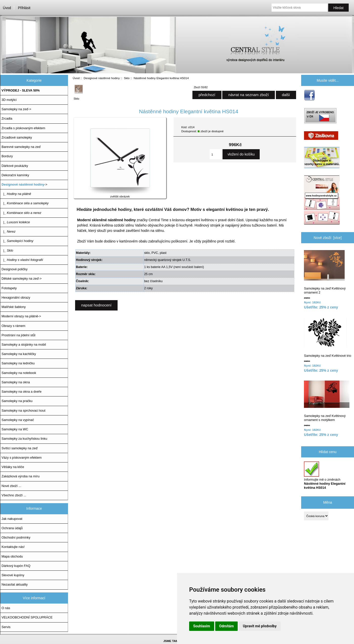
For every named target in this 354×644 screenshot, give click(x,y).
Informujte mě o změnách (325, 476)
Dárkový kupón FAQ (16, 566)
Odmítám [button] (227, 626)
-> (24, 184)
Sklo (127, 78)
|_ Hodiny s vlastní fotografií (22, 260)
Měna (328, 502)
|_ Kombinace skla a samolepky (25, 203)
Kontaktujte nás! (13, 547)
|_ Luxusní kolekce (16, 222)
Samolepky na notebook (19, 373)
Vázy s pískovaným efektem (22, 458)
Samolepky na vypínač (18, 420)
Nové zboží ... (11, 486)
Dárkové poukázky (15, 166)
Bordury (7, 156)
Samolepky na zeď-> (16, 109)
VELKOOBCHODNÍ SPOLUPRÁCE (27, 617)
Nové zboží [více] (328, 238)
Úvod (7, 8)
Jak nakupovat (12, 519)
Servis (6, 627)
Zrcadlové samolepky (17, 137)
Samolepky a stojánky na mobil (24, 345)
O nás (6, 608)
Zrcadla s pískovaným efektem (23, 128)
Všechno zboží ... (14, 495)
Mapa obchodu (12, 556)
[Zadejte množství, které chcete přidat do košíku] (216, 154)
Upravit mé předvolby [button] (260, 626)
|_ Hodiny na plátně (16, 194)
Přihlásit (24, 8)
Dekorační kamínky (15, 175)
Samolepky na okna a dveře (21, 392)
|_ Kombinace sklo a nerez (21, 213)
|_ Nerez (8, 231)
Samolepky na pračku (17, 401)
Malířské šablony (14, 307)
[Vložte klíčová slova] (300, 8)
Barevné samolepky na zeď (21, 147)
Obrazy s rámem (13, 326)
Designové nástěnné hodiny (102, 78)
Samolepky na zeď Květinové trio (327, 337)
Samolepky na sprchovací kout (24, 410)
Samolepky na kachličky (19, 354)
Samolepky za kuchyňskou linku (24, 439)
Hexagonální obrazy (16, 297)
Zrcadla (7, 118)
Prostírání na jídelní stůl (18, 335)
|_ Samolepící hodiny (17, 241)
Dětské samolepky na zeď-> (21, 279)
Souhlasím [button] (202, 626)
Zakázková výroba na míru (20, 476)
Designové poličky (15, 269)
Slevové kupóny (13, 575)
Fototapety (9, 288)
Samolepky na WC (15, 429)
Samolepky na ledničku (18, 363)
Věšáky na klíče (13, 467)
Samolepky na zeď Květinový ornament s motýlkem (327, 401)
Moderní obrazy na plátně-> (21, 316)
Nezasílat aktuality (15, 584)
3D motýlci (9, 100)
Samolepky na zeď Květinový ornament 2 (325, 272)
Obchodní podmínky (16, 537)
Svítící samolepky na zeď (19, 448)
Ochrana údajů (12, 528)
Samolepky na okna (16, 382)
